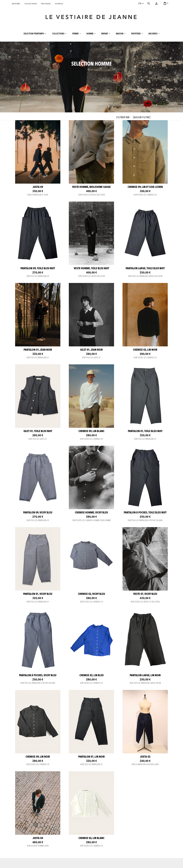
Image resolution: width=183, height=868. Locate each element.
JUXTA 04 (38, 838)
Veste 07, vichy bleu (145, 594)
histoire (16, 3)
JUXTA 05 (38, 187)
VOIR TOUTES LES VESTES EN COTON (92, 195)
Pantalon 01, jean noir (38, 350)
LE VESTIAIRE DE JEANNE (92, 18)
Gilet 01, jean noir (91, 350)
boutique (46, 3)
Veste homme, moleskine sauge (91, 187)
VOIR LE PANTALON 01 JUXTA (38, 195)
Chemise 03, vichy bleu (92, 594)
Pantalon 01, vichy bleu (38, 594)
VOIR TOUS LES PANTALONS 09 (38, 276)
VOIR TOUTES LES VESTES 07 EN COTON (145, 602)
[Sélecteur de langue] (142, 4)
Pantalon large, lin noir (145, 675)
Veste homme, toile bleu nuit (91, 269)
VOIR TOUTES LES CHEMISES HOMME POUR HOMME (92, 521)
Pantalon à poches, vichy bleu (38, 675)
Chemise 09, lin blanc (91, 431)
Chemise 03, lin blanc (91, 838)
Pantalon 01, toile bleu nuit (145, 431)
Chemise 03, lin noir (145, 350)
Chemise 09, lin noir (38, 757)
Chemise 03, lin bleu (92, 675)
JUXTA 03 (145, 757)
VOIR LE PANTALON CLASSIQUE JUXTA (145, 765)
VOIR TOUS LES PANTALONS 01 (38, 358)
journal (59, 3)
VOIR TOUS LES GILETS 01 (91, 358)
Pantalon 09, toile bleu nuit (38, 269)
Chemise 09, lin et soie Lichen (145, 187)
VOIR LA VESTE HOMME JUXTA (38, 846)
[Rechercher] (153, 4)
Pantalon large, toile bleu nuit (145, 269)
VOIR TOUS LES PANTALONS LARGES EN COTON (145, 276)
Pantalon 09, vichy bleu (38, 513)
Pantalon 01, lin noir (92, 757)
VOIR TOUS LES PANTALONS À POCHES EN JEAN (145, 521)
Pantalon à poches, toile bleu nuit (145, 513)
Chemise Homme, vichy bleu (91, 513)
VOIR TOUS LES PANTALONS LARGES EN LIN (145, 683)
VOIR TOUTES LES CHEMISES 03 (145, 358)
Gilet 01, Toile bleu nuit (38, 431)
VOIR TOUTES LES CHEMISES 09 (145, 195)
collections (31, 3)
